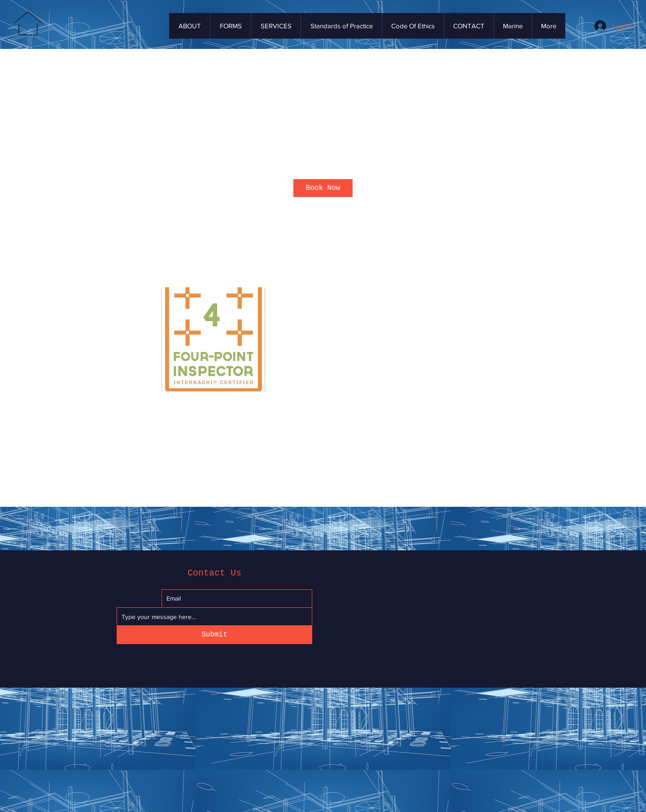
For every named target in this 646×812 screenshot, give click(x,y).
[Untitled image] (214, 339)
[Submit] (214, 635)
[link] (323, 188)
